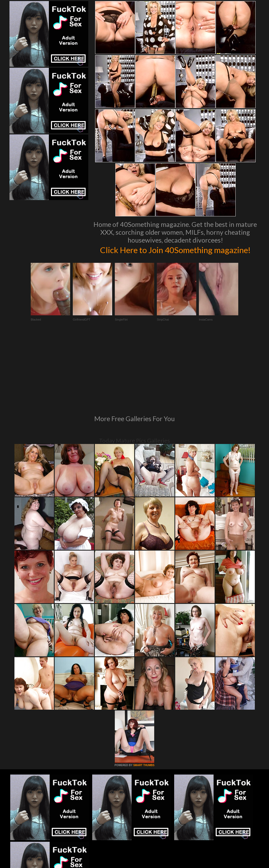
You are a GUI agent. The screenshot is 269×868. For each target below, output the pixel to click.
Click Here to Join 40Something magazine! (175, 255)
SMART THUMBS (144, 705)
